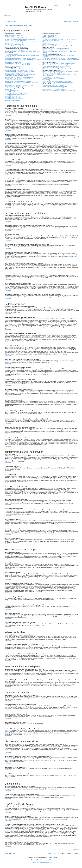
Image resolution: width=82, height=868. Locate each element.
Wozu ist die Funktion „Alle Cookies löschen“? (17, 47)
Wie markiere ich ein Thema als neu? (15, 87)
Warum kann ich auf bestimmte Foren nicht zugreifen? (19, 77)
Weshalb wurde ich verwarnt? (13, 80)
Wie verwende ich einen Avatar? (13, 62)
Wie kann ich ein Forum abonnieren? (53, 77)
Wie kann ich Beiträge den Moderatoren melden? (18, 81)
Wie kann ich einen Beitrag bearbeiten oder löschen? (19, 70)
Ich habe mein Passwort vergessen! (14, 45)
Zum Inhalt (7, 15)
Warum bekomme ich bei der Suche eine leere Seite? (57, 66)
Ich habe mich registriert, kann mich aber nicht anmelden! (20, 39)
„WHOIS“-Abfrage (55, 827)
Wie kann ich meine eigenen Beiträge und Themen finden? (58, 69)
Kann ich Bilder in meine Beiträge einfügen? (17, 93)
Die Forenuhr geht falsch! (12, 54)
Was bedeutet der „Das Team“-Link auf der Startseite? (57, 46)
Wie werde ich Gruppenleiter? (51, 41)
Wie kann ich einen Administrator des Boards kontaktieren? (59, 91)
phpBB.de (9, 258)
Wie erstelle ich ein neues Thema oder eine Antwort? (19, 69)
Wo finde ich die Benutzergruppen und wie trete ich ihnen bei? (59, 39)
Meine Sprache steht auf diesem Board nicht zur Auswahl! (20, 58)
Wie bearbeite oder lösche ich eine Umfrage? (17, 76)
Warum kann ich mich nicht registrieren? (16, 38)
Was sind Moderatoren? (49, 36)
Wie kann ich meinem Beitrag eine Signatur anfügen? (19, 72)
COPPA (21, 146)
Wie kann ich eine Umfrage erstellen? (15, 73)
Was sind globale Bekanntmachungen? (15, 95)
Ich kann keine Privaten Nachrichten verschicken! (56, 49)
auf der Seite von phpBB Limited (23, 811)
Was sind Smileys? (10, 92)
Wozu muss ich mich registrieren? (14, 35)
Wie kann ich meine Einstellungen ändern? (16, 50)
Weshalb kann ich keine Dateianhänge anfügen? (18, 78)
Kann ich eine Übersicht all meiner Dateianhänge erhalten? (59, 83)
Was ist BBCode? (9, 89)
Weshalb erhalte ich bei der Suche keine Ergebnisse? (57, 65)
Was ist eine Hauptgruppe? (50, 45)
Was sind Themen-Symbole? (13, 100)
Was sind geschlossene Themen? (14, 99)
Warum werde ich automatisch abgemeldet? (17, 46)
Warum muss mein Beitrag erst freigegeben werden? (19, 85)
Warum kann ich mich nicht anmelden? (15, 41)
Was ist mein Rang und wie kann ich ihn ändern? (18, 64)
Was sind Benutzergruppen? (50, 38)
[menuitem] (15, 21)
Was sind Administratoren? (50, 35)
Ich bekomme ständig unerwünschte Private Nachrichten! (58, 50)
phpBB (35, 858)
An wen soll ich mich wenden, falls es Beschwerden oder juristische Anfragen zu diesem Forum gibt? (58, 89)
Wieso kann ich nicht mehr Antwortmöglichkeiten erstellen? (21, 74)
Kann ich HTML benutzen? (12, 91)
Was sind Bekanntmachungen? (13, 96)
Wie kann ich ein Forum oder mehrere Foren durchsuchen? (59, 64)
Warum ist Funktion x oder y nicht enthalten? (55, 87)
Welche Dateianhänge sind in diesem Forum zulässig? (57, 81)
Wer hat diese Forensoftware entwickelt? (54, 85)
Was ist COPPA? (9, 36)
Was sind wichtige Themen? (12, 97)
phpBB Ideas (8, 819)
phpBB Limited (70, 256)
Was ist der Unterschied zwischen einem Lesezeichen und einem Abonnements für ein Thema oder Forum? (60, 72)
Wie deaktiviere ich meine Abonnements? (54, 78)
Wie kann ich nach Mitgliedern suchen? (53, 68)
